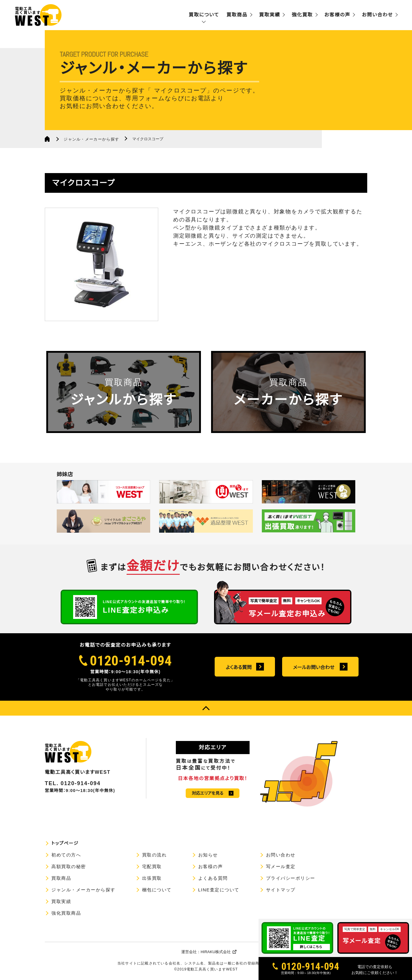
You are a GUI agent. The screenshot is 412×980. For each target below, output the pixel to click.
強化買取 (302, 15)
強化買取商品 (66, 913)
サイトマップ (281, 890)
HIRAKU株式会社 (216, 952)
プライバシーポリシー (291, 878)
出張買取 (152, 878)
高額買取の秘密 (69, 866)
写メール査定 (281, 866)
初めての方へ (66, 855)
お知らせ (208, 855)
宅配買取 (152, 866)
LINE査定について (219, 890)
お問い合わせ (377, 15)
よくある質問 (239, 667)
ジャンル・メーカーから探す (91, 139)
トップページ (65, 843)
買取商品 (237, 15)
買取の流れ (154, 855)
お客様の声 (338, 15)
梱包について (157, 890)
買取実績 (270, 15)
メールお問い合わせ (314, 667)
